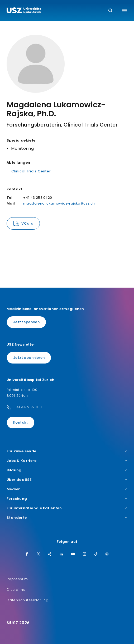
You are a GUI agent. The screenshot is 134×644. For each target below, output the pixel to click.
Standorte (67, 518)
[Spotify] (107, 554)
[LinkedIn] (61, 554)
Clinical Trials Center (31, 171)
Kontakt (21, 422)
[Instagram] (85, 554)
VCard (27, 223)
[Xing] (50, 554)
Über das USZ (67, 480)
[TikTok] (96, 554)
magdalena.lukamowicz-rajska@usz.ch (59, 203)
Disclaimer (17, 590)
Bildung (67, 470)
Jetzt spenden (26, 322)
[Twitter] (39, 554)
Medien (67, 489)
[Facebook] (27, 554)
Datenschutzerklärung (28, 600)
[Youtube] (73, 554)
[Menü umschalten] (124, 11)
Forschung (67, 499)
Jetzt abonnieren (29, 358)
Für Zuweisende (67, 451)
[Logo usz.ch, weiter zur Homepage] (24, 11)
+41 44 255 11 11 (28, 407)
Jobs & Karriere (67, 461)
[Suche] (110, 11)
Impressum (17, 579)
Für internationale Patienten (67, 508)
